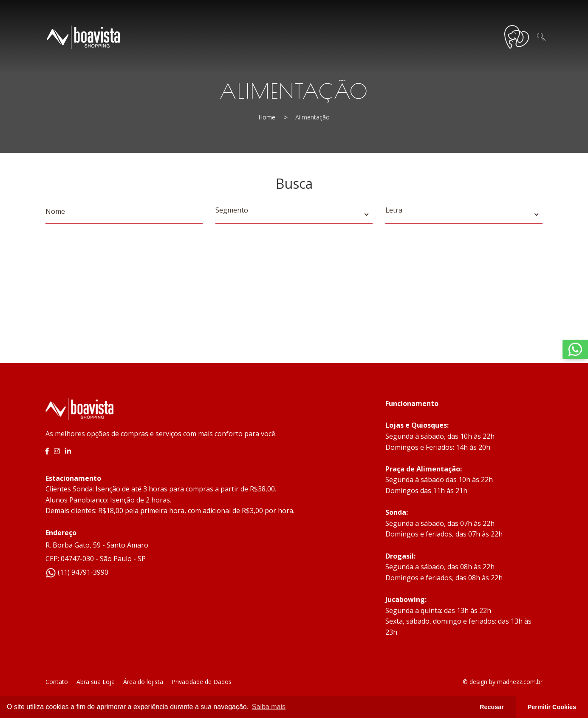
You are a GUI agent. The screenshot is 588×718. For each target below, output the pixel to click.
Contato (57, 682)
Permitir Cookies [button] (552, 707)
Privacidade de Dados (202, 682)
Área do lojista (143, 682)
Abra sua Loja (96, 682)
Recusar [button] (492, 707)
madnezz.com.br (520, 682)
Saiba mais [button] (269, 707)
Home (267, 117)
